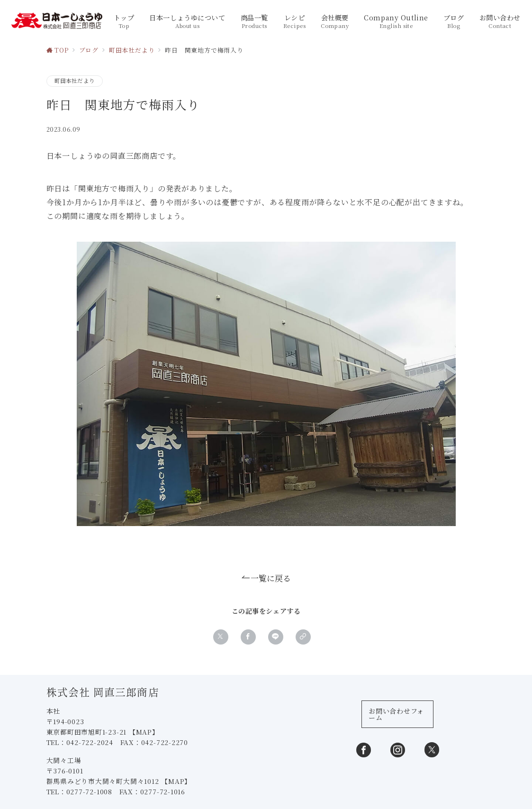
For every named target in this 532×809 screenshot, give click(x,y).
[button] (303, 637)
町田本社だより (75, 81)
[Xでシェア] (221, 637)
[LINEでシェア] (276, 637)
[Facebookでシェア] (248, 637)
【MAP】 (145, 733)
